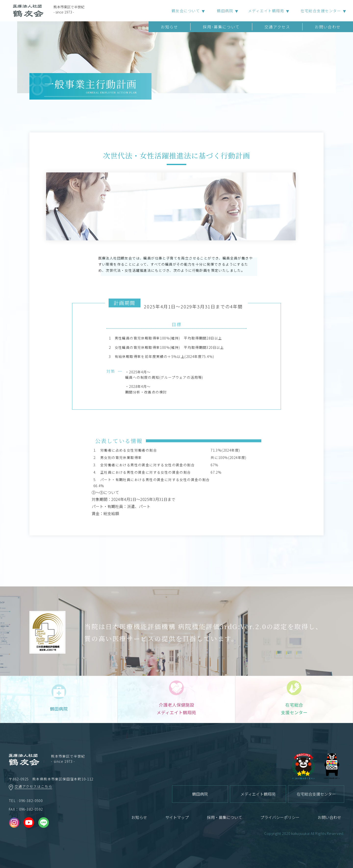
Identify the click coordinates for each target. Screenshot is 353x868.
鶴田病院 (225, 11)
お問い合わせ (328, 27)
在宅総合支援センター (321, 11)
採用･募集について (221, 27)
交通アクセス (277, 27)
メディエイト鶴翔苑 (266, 11)
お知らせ (169, 27)
